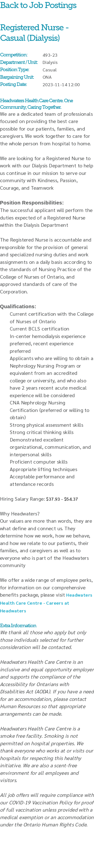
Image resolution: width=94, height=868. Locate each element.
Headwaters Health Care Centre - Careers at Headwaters (46, 603)
